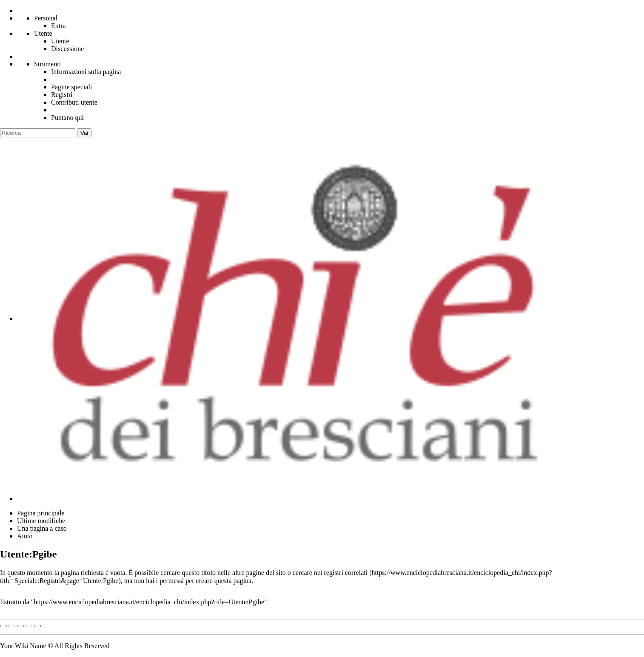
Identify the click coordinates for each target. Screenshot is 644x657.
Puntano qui (67, 118)
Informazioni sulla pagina (86, 72)
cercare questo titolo (188, 573)
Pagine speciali (71, 87)
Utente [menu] (43, 33)
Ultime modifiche (41, 521)
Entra (58, 26)
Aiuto (25, 536)
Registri (62, 95)
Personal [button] (46, 18)
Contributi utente (74, 102)
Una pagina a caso (42, 528)
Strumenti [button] (47, 64)
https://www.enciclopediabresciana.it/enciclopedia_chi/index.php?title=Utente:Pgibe (149, 602)
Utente (60, 41)
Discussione (67, 49)
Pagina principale (41, 513)
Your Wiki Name (23, 646)
